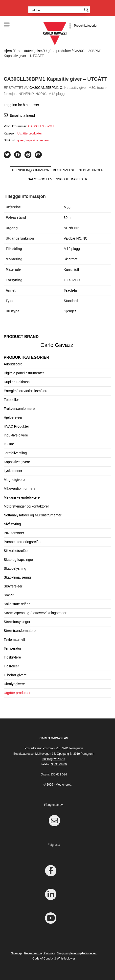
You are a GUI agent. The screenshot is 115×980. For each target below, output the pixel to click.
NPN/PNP (71, 228)
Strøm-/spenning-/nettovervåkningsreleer (35, 613)
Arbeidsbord (13, 364)
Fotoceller (11, 400)
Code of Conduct (43, 959)
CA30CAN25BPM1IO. (46, 88)
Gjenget (70, 311)
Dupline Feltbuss (17, 382)
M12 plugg (72, 249)
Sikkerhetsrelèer (16, 551)
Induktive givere (16, 435)
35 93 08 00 (59, 764)
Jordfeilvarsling (15, 453)
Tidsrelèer (11, 666)
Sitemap (17, 953)
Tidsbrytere (12, 657)
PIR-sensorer (14, 533)
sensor (44, 140)
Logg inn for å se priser (21, 105)
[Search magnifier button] (86, 10)
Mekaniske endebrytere (22, 497)
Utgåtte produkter (58, 51)
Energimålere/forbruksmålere (26, 391)
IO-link (9, 444)
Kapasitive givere (17, 462)
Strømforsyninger (17, 622)
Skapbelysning (15, 568)
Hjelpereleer (13, 417)
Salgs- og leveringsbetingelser (57, 179)
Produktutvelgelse (28, 51)
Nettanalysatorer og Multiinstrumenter (33, 515)
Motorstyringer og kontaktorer (26, 506)
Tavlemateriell (14, 640)
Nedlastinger (91, 170)
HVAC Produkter (16, 426)
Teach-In (70, 290)
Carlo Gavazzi (58, 345)
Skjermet (70, 259)
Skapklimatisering (17, 577)
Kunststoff (71, 270)
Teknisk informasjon (30, 170)
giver (20, 140)
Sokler (9, 595)
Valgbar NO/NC (75, 238)
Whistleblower (66, 959)
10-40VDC (72, 280)
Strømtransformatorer (20, 631)
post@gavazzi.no (54, 759)
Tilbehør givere (15, 675)
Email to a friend (22, 115)
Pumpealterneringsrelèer (23, 542)
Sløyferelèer (13, 586)
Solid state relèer (17, 604)
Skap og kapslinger (18, 560)
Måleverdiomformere (20, 489)
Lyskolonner (13, 471)
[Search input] (56, 10)
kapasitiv (32, 140)
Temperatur (12, 648)
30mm (68, 218)
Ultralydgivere (14, 684)
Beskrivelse (64, 170)
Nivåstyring (12, 524)
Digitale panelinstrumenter (24, 373)
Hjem (8, 51)
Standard (71, 301)
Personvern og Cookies (40, 953)
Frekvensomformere (19, 409)
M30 (67, 207)
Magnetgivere (14, 480)
